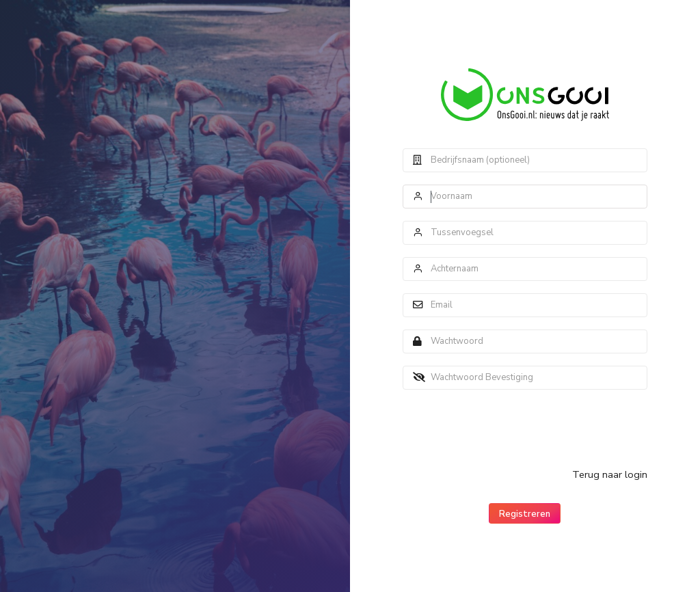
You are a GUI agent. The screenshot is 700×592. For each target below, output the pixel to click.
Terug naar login (610, 474)
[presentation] (507, 429)
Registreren (525, 514)
